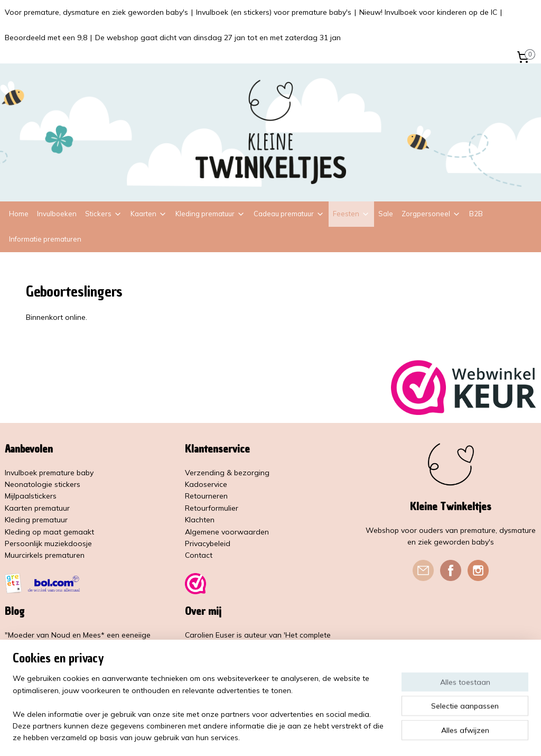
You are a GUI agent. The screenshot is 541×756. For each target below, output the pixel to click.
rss (263, 736)
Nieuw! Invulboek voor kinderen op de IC (428, 12)
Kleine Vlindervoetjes (221, 670)
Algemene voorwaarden (227, 532)
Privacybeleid (208, 543)
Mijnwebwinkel (384, 736)
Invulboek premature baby (49, 473)
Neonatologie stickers (43, 484)
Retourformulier (212, 508)
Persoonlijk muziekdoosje (48, 543)
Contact (199, 555)
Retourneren (206, 496)
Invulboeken (57, 214)
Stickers (104, 214)
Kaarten (149, 214)
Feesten (351, 214)
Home (19, 214)
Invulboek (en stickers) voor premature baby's (274, 12)
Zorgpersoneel (431, 214)
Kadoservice (206, 484)
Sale (386, 214)
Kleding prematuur (210, 214)
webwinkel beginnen (299, 736)
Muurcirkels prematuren (45, 555)
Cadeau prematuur (289, 214)
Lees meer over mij (219, 694)
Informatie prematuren (45, 239)
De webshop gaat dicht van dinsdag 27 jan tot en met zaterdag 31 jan (218, 38)
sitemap (243, 736)
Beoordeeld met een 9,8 (46, 38)
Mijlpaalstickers (31, 496)
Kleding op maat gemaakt (49, 532)
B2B (476, 214)
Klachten (200, 520)
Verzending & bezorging (227, 473)
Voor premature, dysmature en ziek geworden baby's (96, 12)
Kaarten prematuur (37, 508)
